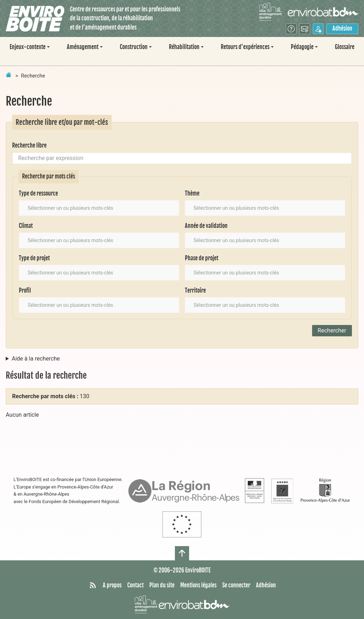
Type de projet (34, 258)
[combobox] (99, 208)
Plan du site (162, 585)
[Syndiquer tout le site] (93, 586)
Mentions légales (198, 585)
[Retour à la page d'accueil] (9, 75)
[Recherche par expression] (182, 158)
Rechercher (332, 330)
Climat (26, 226)
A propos (112, 585)
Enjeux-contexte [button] (28, 47)
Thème (192, 193)
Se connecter (236, 585)
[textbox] (77, 208)
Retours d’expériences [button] (245, 47)
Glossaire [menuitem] (345, 47)
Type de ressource (38, 193)
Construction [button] (134, 47)
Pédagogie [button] (302, 47)
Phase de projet (202, 258)
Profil (25, 290)
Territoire (195, 290)
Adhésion (342, 28)
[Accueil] (35, 19)
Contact (135, 585)
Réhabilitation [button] (184, 47)
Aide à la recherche (36, 359)
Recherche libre (29, 145)
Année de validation (206, 226)
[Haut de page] (182, 553)
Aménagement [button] (83, 47)
